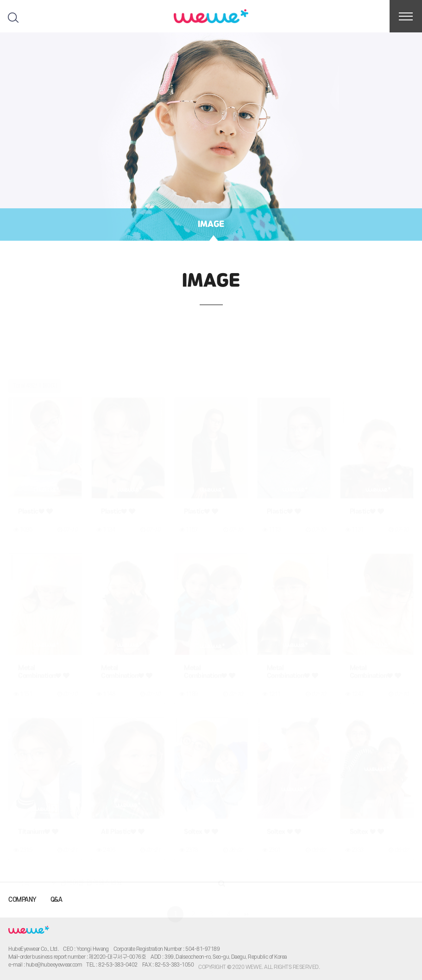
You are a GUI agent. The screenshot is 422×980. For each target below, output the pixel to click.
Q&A (56, 900)
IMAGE (211, 225)
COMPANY (22, 900)
